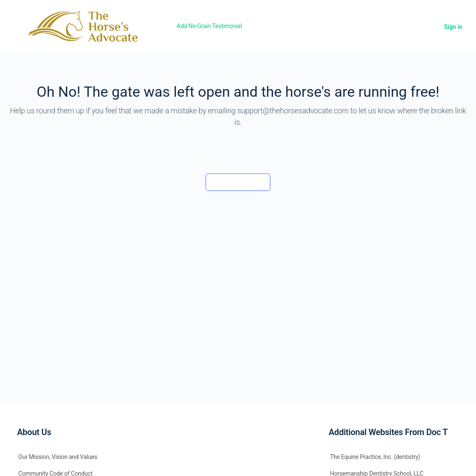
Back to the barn (238, 182)
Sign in (453, 27)
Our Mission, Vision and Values (58, 457)
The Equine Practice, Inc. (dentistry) (375, 457)
